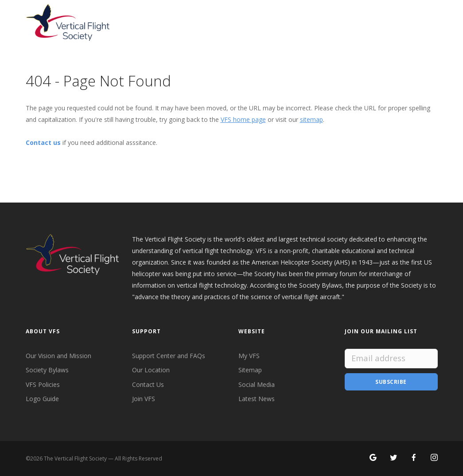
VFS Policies (43, 384)
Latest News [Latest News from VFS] (257, 399)
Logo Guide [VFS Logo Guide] (42, 399)
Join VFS (144, 399)
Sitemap (250, 370)
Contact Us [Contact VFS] (148, 384)
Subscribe (391, 382)
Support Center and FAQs (169, 356)
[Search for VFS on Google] (373, 458)
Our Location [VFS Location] (151, 370)
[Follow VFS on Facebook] (414, 458)
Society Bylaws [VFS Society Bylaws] (47, 370)
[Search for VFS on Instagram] (434, 458)
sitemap (311, 119)
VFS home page (243, 119)
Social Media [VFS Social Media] (257, 384)
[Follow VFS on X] (393, 458)
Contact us (43, 142)
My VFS (249, 356)
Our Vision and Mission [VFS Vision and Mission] (58, 356)
